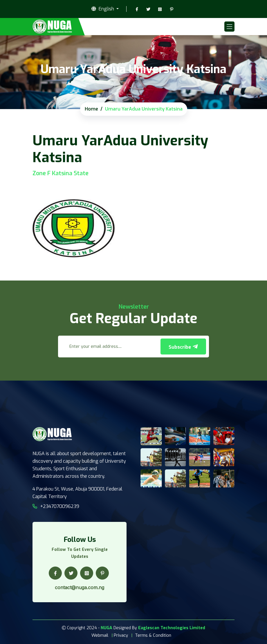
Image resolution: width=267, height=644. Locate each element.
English (103, 9)
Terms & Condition (153, 635)
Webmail (100, 635)
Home (91, 109)
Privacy (121, 635)
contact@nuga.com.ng (80, 587)
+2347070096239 (56, 506)
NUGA (107, 628)
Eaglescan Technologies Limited (172, 628)
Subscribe (183, 347)
